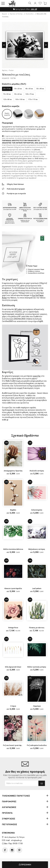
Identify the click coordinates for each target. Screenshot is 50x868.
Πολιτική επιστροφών (16, 189)
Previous (4, 45)
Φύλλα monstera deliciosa (13, 549)
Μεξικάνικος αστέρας (37, 549)
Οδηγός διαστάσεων (15, 184)
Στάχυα (13, 706)
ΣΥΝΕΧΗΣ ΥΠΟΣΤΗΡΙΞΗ (25, 219)
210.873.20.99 (25, 222)
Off (34, 9)
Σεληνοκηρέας (37, 510)
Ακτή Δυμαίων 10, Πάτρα (14, 837)
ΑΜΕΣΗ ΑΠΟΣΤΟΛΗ (25, 208)
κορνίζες (37, 376)
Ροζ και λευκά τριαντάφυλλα (14, 745)
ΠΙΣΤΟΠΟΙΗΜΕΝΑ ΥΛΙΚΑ (40, 219)
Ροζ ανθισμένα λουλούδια (37, 745)
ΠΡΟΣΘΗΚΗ (25, 865)
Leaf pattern (37, 589)
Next (46, 45)
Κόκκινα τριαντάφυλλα (13, 589)
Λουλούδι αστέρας (37, 471)
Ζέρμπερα (37, 706)
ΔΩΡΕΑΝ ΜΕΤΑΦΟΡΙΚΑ (10, 208)
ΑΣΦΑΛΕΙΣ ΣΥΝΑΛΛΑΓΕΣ (10, 219)
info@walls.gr (16, 840)
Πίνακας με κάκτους (37, 628)
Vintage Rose (13, 628)
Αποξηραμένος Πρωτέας (13, 471)
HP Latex (18, 309)
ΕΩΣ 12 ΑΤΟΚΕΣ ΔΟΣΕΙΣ (40, 208)
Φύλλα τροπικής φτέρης (37, 667)
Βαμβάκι (13, 510)
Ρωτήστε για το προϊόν (16, 194)
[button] (3, 4)
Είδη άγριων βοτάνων (13, 667)
